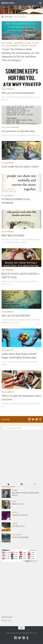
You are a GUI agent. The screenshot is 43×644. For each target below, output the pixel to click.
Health (36, 43)
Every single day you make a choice (20, 166)
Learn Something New (20, 537)
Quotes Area (8, 3)
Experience (19, 43)
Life (3, 46)
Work (14, 501)
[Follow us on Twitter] (33, 419)
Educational (7, 43)
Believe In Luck (18, 504)
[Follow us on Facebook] (29, 419)
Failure (28, 43)
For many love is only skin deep (18, 131)
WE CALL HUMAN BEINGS (16, 316)
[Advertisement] (21, 456)
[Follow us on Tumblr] (40, 419)
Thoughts (24, 46)
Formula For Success (20, 515)
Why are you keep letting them (18, 93)
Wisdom (33, 46)
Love (4, 127)
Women (15, 490)
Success (15, 512)
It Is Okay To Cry (18, 526)
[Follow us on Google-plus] (36, 419)
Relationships (12, 46)
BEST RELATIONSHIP (13, 235)
